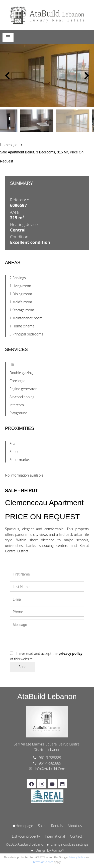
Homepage (47, 15)
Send (23, 667)
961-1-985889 (50, 763)
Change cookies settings (69, 844)
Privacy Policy (77, 857)
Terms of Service (43, 862)
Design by (50, 850)
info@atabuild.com (50, 769)
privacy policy (70, 653)
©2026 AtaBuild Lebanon (26, 844)
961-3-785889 (50, 758)
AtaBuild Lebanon (47, 696)
